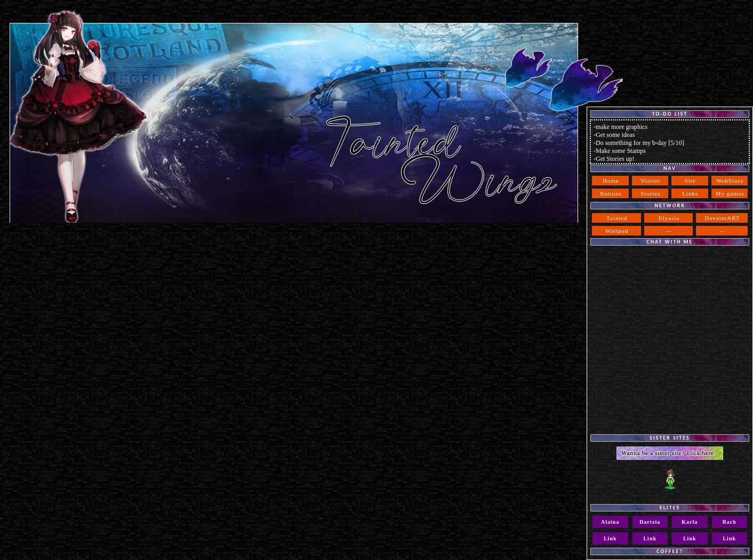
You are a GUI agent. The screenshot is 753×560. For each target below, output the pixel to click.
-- (669, 231)
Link (610, 538)
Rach (730, 522)
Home (611, 181)
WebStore (730, 181)
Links (690, 193)
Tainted (617, 218)
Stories (651, 193)
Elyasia (669, 218)
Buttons (611, 193)
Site (690, 181)
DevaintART (723, 218)
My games (730, 193)
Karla (690, 522)
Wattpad (617, 231)
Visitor (650, 181)
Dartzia (650, 522)
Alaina (610, 522)
